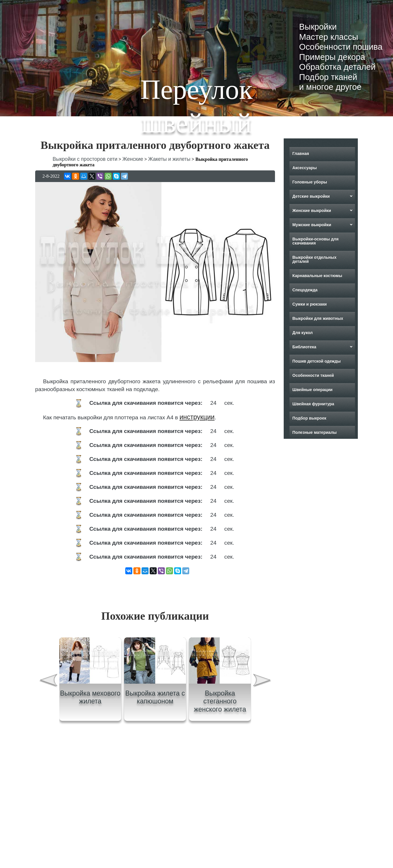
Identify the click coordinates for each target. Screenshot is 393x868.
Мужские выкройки (312, 225)
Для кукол (303, 333)
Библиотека (304, 347)
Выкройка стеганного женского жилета (220, 701)
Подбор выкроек (309, 418)
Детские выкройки (311, 196)
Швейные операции (312, 390)
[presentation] (48, 681)
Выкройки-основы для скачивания (316, 241)
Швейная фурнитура (313, 404)
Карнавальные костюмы (317, 276)
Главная (301, 154)
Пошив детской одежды (317, 361)
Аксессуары (305, 168)
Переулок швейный (196, 106)
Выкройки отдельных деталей (315, 259)
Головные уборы (310, 182)
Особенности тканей (313, 375)
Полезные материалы (315, 432)
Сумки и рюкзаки (310, 304)
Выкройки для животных (318, 318)
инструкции (197, 417)
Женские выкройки (312, 211)
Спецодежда (305, 290)
